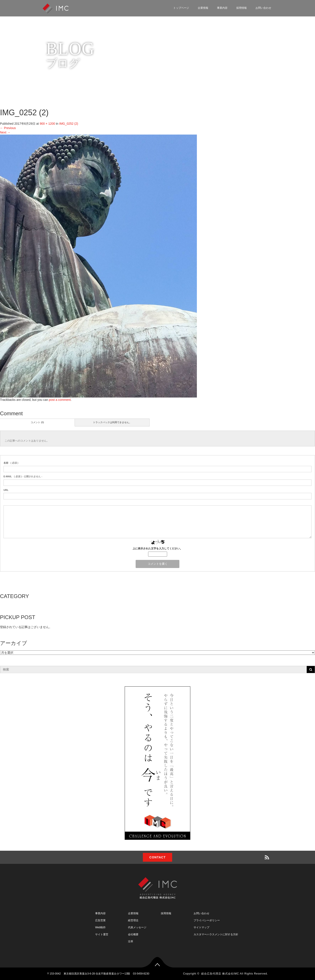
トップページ (181, 8)
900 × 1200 (47, 124)
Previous (8, 128)
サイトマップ (201, 927)
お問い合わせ (263, 8)
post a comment (60, 400)
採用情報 (241, 8)
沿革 (131, 941)
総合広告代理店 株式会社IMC (220, 974)
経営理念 (133, 920)
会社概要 (133, 934)
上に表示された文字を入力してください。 (157, 549)
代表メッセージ (137, 927)
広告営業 (100, 920)
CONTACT (157, 857)
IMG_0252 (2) (69, 124)
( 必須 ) (11, 463)
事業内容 (222, 8)
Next (5, 132)
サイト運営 (102, 934)
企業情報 (203, 8)
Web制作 (100, 927)
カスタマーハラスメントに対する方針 (216, 934)
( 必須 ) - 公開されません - (23, 476)
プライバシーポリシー (207, 920)
